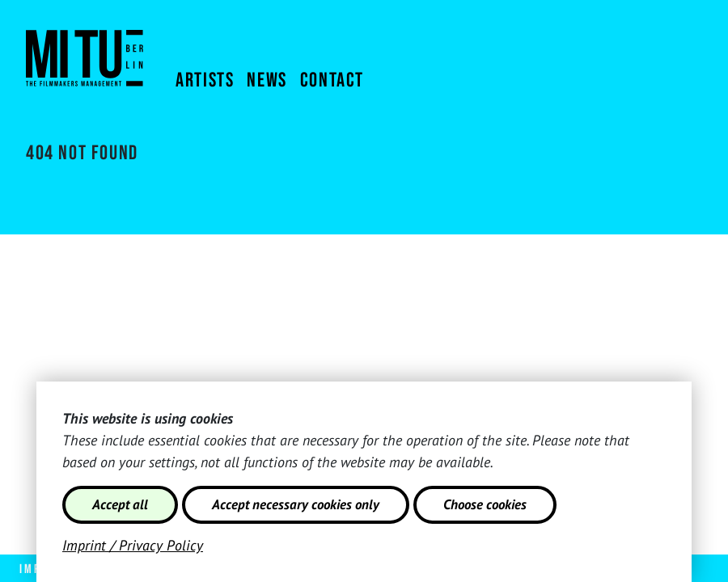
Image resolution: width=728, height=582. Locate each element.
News (267, 80)
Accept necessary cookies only (296, 504)
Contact (332, 80)
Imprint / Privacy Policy (133, 545)
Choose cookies (485, 504)
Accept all (120, 504)
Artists (205, 80)
